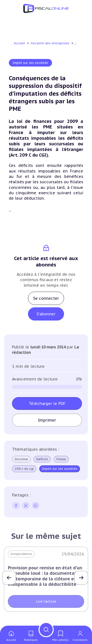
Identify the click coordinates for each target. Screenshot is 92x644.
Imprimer (47, 420)
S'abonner (46, 314)
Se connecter (46, 298)
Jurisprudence (21, 554)
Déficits (42, 459)
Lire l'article (46, 601)
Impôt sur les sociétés (30, 63)
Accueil (19, 43)
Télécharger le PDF (47, 403)
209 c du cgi (24, 469)
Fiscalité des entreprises (51, 43)
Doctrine (21, 459)
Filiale (61, 459)
